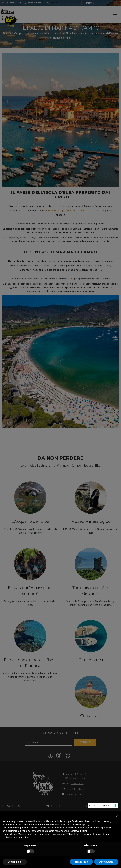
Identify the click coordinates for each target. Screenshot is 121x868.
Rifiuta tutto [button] (81, 862)
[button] (117, 816)
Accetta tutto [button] (106, 862)
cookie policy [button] (83, 825)
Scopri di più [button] (15, 862)
